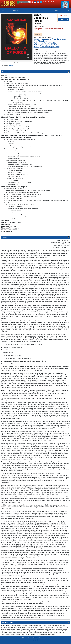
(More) (11, 65)
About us (35, 640)
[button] (32, 2)
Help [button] (57, 10)
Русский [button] (22, 2)
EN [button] (29, 2)
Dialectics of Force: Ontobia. (45, 43)
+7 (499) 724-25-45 (48, 2)
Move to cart (64, 19)
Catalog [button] (14, 10)
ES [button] (26, 2)
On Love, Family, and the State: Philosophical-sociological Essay (47, 46)
